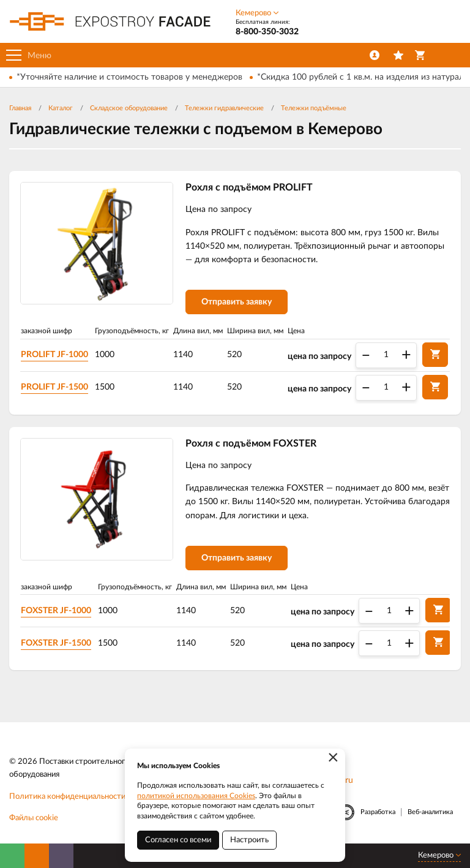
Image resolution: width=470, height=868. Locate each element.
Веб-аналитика (430, 812)
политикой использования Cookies (196, 796)
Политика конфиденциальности (67, 797)
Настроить (249, 840)
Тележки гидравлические (224, 108)
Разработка (378, 812)
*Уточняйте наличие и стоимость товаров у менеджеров (129, 77)
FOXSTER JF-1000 (56, 611)
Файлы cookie (34, 818)
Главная (20, 108)
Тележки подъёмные (314, 108)
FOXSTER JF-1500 (56, 643)
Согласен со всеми (178, 840)
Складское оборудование (129, 108)
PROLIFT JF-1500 (54, 387)
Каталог (61, 108)
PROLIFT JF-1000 (54, 355)
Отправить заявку (237, 302)
